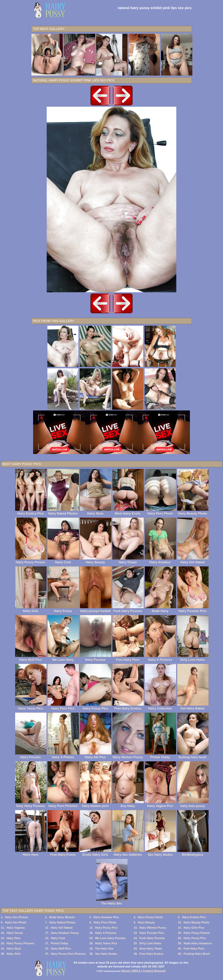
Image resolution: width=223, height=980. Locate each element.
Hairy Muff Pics (61, 949)
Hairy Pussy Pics (106, 928)
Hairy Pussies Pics (152, 933)
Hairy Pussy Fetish (150, 917)
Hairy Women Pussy (153, 928)
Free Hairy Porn (194, 949)
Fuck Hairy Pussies (152, 938)
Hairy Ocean (15, 933)
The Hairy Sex (104, 949)
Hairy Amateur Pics (106, 917)
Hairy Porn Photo (105, 922)
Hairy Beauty (146, 922)
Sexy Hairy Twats (151, 949)
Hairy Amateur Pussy (65, 933)
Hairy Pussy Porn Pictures (68, 954)
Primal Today (59, 943)
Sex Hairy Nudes (106, 954)
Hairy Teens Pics (106, 943)
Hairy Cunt (58, 938)
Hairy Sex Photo (16, 922)
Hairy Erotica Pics (194, 917)
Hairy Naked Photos (62, 922)
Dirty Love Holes (150, 943)
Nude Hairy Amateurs (198, 943)
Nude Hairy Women (62, 917)
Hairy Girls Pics (194, 928)
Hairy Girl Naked (62, 928)
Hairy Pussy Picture (197, 933)
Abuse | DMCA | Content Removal (143, 971)
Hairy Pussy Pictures (20, 943)
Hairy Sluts (14, 949)
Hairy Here (14, 938)
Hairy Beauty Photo (197, 922)
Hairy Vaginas (16, 928)
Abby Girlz (14, 954)
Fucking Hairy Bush (197, 954)
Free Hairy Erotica (151, 954)
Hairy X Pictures (106, 933)
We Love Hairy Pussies (110, 938)
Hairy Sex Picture (17, 917)
